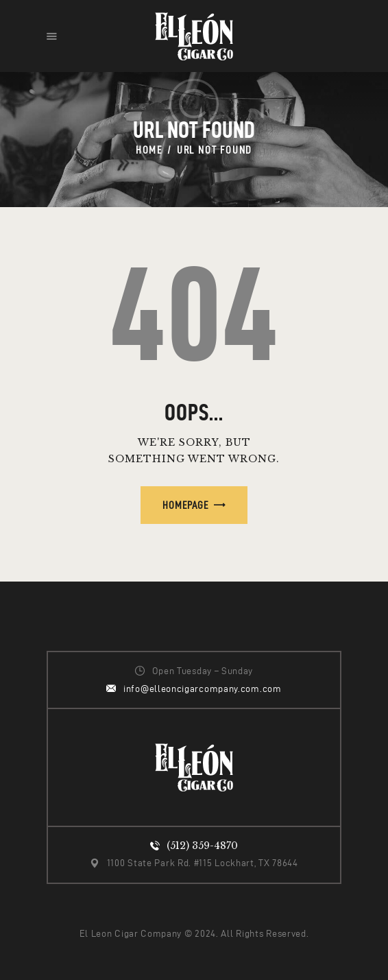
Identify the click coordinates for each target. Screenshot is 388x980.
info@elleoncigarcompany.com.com (203, 689)
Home (149, 150)
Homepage (185, 505)
